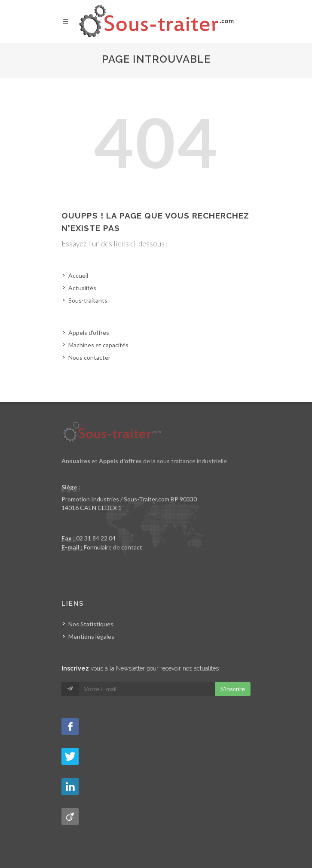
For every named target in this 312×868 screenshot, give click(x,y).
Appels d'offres (89, 332)
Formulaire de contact (113, 547)
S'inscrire (233, 689)
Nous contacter (89, 357)
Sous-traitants (88, 300)
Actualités (82, 288)
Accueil (78, 275)
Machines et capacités (98, 345)
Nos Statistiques (91, 624)
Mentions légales (91, 636)
